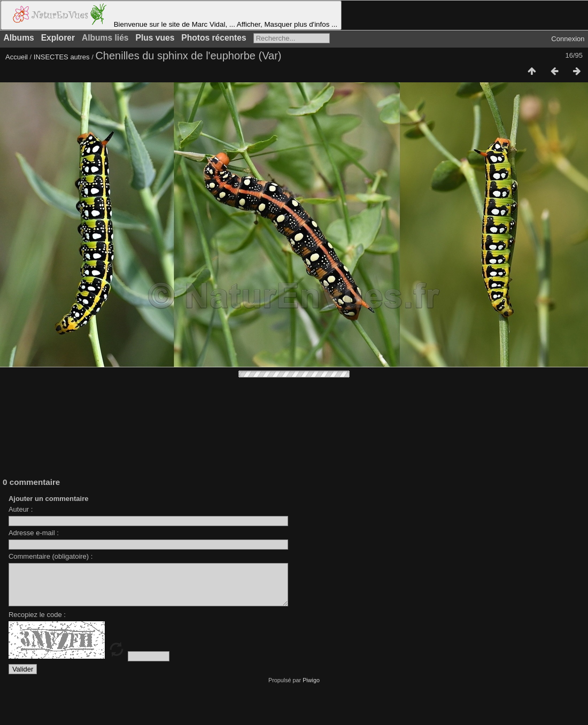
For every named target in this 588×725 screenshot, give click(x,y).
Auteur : (21, 509)
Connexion (568, 39)
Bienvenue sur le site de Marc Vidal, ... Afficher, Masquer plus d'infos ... (171, 15)
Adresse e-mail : (34, 533)
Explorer (58, 38)
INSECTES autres (62, 57)
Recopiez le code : (37, 623)
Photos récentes (214, 38)
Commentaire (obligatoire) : (51, 556)
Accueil (17, 57)
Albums (19, 38)
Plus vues (155, 38)
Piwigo (311, 688)
